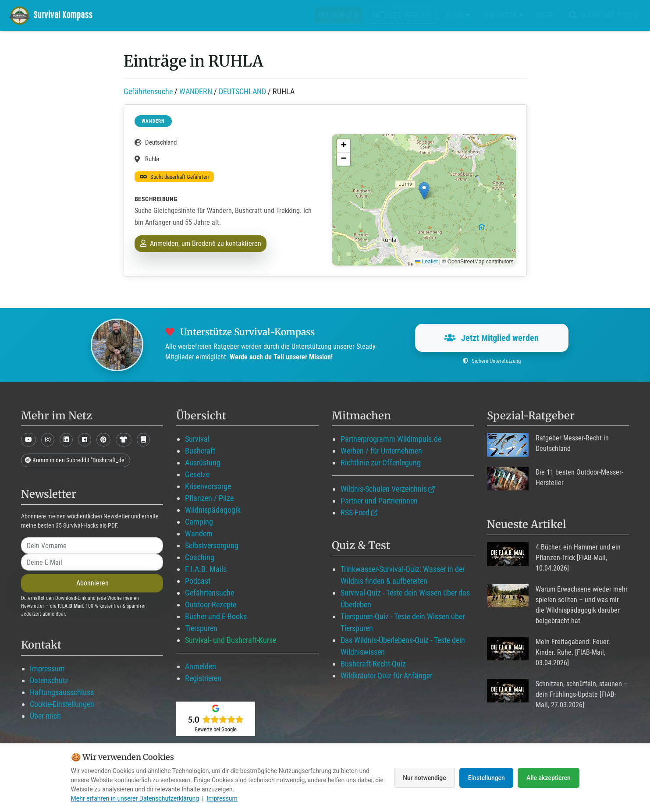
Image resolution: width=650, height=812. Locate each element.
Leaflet (426, 262)
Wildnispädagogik (213, 510)
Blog (458, 15)
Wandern (199, 534)
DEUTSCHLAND (242, 91)
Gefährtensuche (148, 91)
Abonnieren (92, 583)
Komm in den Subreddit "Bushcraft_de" (76, 460)
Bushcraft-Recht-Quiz (373, 664)
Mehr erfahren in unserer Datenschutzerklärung (135, 798)
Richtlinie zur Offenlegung (381, 463)
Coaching (200, 557)
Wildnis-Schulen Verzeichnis (384, 489)
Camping (199, 522)
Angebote (503, 15)
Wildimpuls (338, 15)
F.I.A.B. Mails (206, 569)
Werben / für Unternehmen (381, 451)
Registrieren (203, 678)
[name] (92, 546)
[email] (92, 562)
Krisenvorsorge (208, 486)
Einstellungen (486, 778)
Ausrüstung (203, 463)
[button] (424, 191)
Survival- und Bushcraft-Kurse (231, 640)
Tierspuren (201, 628)
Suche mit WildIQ (602, 15)
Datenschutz (49, 680)
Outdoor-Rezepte (211, 605)
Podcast (198, 581)
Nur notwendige (423, 778)
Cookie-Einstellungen (62, 704)
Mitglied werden (402, 15)
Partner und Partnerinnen (379, 501)
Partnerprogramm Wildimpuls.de (391, 439)
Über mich (45, 716)
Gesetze (197, 474)
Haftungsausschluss (62, 692)
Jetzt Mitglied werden (492, 338)
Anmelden (201, 666)
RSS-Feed (355, 512)
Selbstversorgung (212, 545)
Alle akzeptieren (548, 778)
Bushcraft (200, 451)
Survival (197, 439)
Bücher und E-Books (216, 616)
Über (545, 15)
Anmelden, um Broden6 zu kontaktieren (201, 243)
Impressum (47, 668)
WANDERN (196, 91)
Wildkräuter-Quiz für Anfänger (386, 675)
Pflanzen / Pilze (209, 498)
